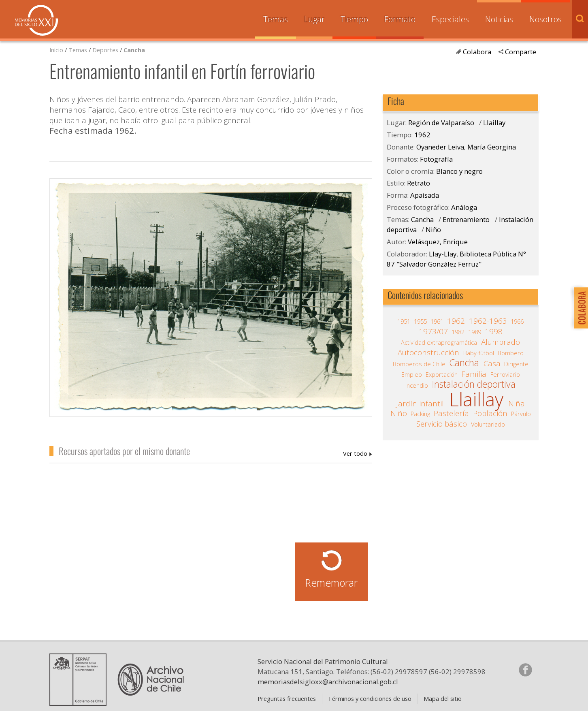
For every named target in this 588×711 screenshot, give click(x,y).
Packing (420, 414)
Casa (492, 363)
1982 (458, 332)
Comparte (521, 52)
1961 (437, 321)
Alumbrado (501, 342)
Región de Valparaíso (441, 123)
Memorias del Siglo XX (36, 20)
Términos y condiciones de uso (370, 698)
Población (490, 413)
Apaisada (425, 195)
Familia (474, 374)
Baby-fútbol (479, 353)
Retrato (419, 183)
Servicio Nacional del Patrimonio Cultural (323, 661)
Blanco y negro (459, 171)
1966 (517, 321)
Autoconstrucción (428, 352)
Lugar (314, 19)
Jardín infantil (420, 404)
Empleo (412, 374)
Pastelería (451, 413)
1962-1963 (488, 321)
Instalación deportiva (474, 384)
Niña (517, 404)
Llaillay (494, 123)
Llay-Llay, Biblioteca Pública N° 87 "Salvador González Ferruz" (456, 259)
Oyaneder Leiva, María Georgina (358, 453)
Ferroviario (505, 374)
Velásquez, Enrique (438, 242)
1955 (420, 321)
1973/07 (433, 331)
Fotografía (436, 159)
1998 (494, 331)
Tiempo (354, 19)
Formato (400, 19)
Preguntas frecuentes (287, 698)
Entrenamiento (466, 219)
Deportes (105, 50)
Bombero (511, 353)
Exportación (442, 374)
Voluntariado (488, 424)
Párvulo (521, 414)
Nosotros (545, 19)
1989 (475, 332)
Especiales (450, 19)
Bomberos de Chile (419, 364)
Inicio (56, 50)
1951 (404, 321)
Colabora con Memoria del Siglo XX (579, 308)
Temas (276, 19)
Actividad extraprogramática (439, 342)
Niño (433, 230)
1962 (422, 135)
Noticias (499, 19)
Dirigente (516, 364)
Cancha (134, 50)
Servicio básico (442, 424)
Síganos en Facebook (525, 670)
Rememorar (331, 583)
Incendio (417, 385)
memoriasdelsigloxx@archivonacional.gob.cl (328, 682)
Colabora (477, 52)
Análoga (464, 207)
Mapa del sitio (443, 698)
